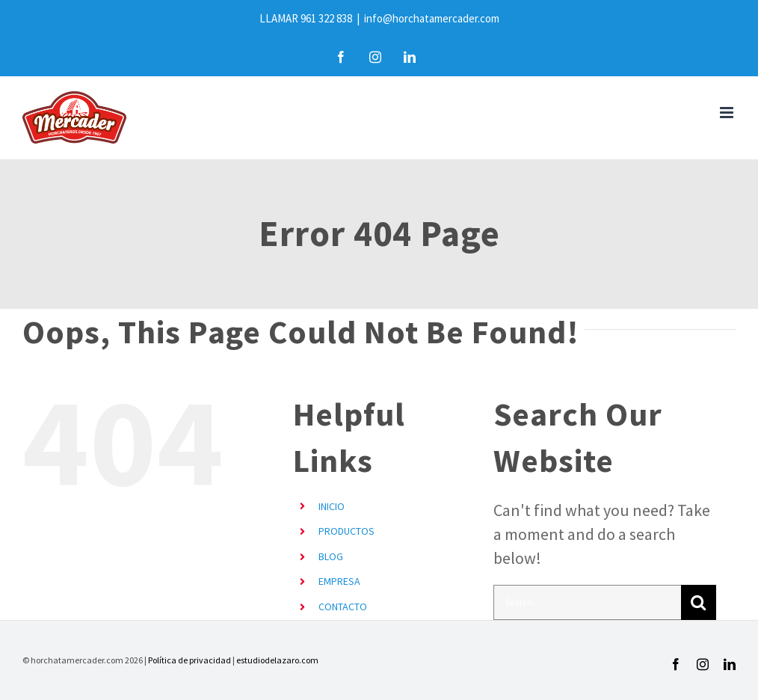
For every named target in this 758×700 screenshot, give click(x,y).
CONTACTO (343, 607)
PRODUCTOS (346, 531)
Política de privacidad (189, 660)
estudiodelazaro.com (277, 660)
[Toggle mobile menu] (728, 113)
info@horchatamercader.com (432, 18)
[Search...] (587, 602)
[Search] (699, 602)
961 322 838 (326, 18)
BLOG (331, 556)
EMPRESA (339, 581)
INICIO (332, 506)
